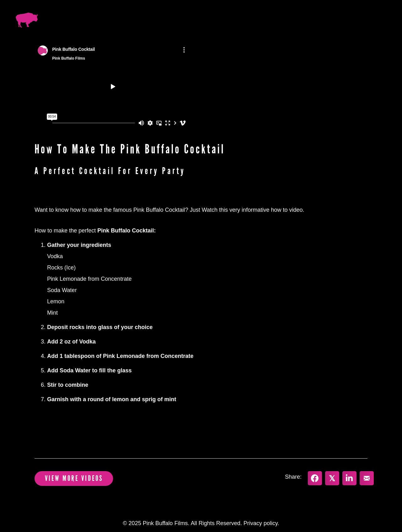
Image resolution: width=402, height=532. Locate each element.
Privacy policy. (261, 523)
